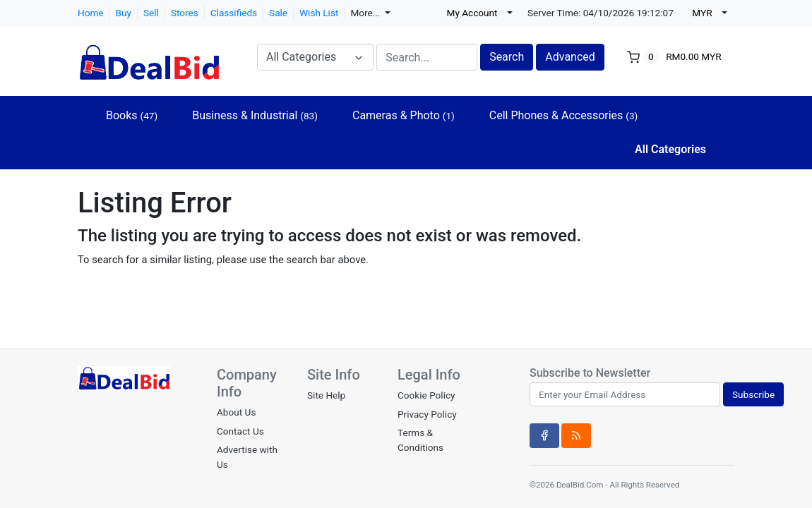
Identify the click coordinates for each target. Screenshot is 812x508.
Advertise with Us (247, 456)
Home (91, 13)
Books (132, 115)
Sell (151, 13)
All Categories (670, 149)
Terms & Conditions (420, 440)
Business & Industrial (255, 115)
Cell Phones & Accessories (564, 115)
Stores (185, 13)
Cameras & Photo (404, 115)
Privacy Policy (427, 414)
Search (507, 57)
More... (366, 13)
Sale (278, 13)
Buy (124, 13)
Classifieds (234, 13)
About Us (236, 412)
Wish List (319, 13)
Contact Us (240, 431)
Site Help (326, 395)
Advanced (570, 57)
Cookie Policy (426, 395)
